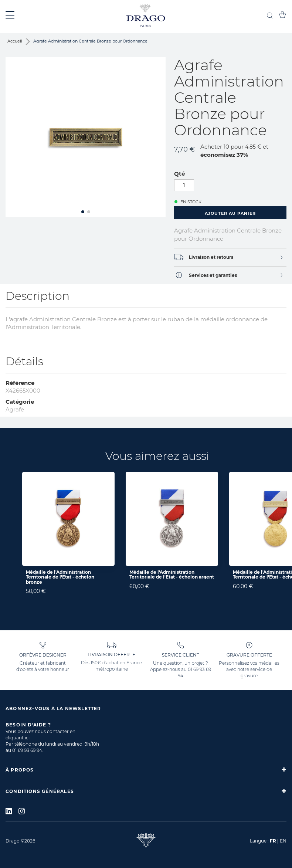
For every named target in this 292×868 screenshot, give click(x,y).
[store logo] (146, 16)
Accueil (15, 41)
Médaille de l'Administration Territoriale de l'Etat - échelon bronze (60, 577)
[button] (83, 212)
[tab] (230, 257)
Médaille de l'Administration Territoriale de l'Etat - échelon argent (172, 574)
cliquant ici (18, 738)
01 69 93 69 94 (27, 750)
